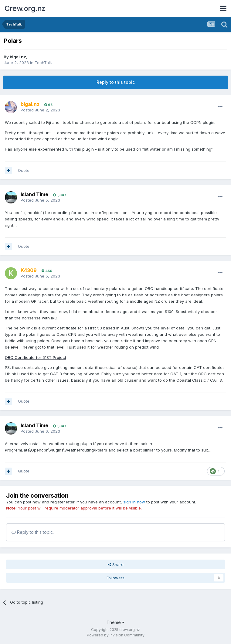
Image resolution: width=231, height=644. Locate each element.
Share (116, 564)
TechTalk (43, 63)
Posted (40, 110)
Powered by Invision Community (116, 635)
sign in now (134, 502)
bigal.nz (18, 57)
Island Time (34, 194)
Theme (115, 622)
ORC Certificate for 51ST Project (36, 357)
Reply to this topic (116, 82)
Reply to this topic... (34, 532)
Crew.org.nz (25, 8)
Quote (24, 170)
